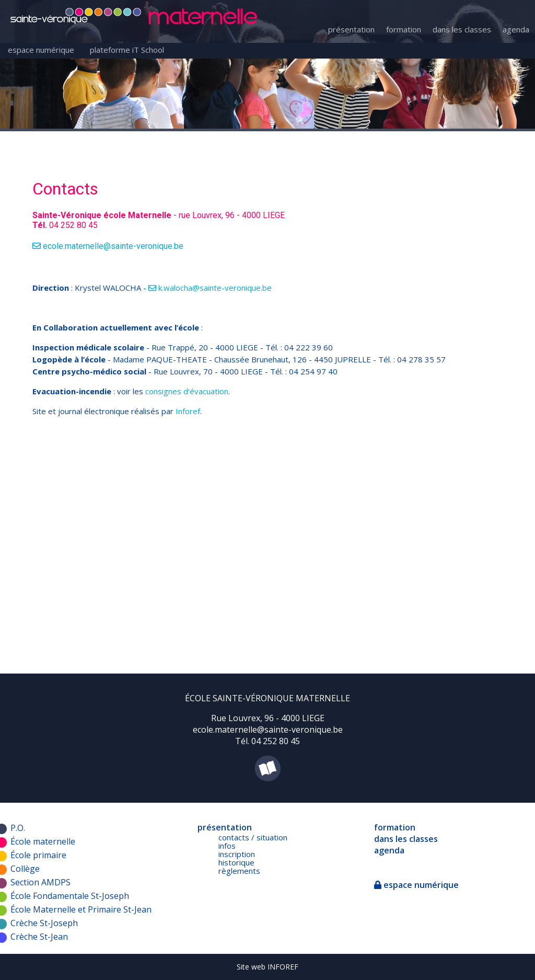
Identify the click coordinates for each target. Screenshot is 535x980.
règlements (239, 871)
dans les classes (462, 29)
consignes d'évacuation (187, 391)
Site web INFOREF (267, 967)
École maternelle (43, 841)
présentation (351, 29)
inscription (237, 854)
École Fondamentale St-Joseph (70, 896)
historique (236, 862)
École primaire (38, 855)
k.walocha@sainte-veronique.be (210, 288)
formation (404, 29)
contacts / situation (253, 837)
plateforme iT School (127, 50)
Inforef (188, 411)
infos (227, 846)
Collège (25, 869)
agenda (516, 29)
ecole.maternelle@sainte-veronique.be (108, 246)
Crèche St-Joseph (44, 923)
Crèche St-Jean (39, 937)
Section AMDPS (40, 882)
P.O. (18, 828)
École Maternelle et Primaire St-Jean (81, 909)
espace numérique (41, 50)
